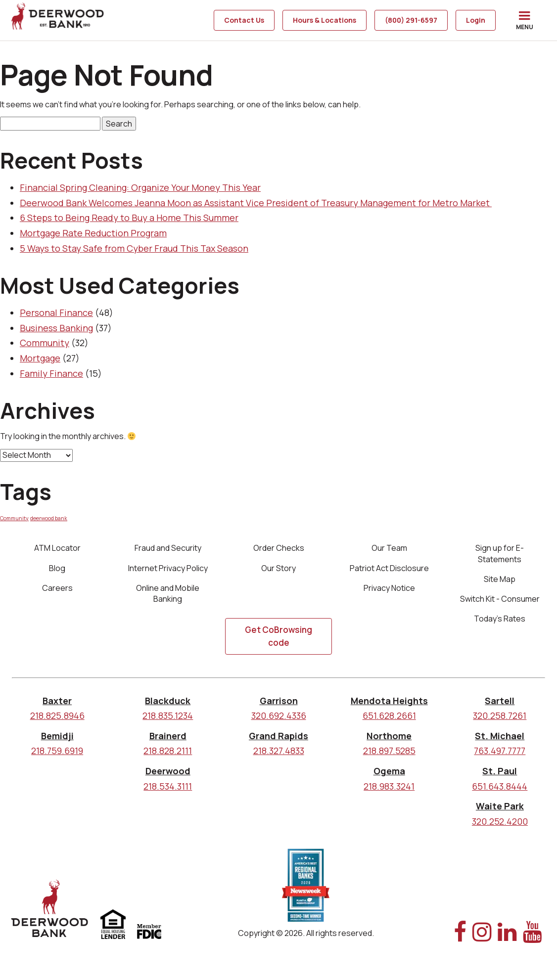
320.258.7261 (500, 720)
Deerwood (168, 775)
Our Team (389, 548)
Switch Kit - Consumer (500, 601)
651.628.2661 (389, 720)
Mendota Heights (389, 705)
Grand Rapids (278, 740)
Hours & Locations (325, 20)
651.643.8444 (500, 791)
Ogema (389, 775)
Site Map (500, 580)
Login (476, 20)
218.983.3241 (389, 791)
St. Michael (500, 740)
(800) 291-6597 (411, 20)
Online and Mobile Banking (168, 595)
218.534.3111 (168, 791)
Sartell (500, 705)
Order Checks (279, 548)
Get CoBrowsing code (278, 641)
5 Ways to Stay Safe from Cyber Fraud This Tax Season (134, 248)
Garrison (279, 705)
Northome (389, 740)
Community (45, 343)
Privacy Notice (389, 590)
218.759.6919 (57, 755)
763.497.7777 (500, 755)
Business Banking (56, 328)
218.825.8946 (57, 720)
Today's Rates (500, 622)
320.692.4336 (279, 720)
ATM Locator (57, 548)
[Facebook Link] (460, 941)
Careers (57, 590)
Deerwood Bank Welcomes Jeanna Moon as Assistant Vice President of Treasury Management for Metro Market (256, 203)
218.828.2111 (168, 755)
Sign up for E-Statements (500, 553)
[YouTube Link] (533, 941)
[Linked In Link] (507, 941)
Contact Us (244, 20)
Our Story (278, 569)
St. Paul (500, 775)
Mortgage (40, 358)
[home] (58, 20)
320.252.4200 (500, 826)
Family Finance (51, 373)
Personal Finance (56, 312)
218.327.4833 (279, 755)
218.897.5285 (389, 755)
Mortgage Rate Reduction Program (93, 233)
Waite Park (500, 810)
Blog (57, 569)
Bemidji (57, 740)
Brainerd (168, 740)
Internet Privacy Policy (168, 569)
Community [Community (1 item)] (14, 518)
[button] (524, 20)
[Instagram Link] (482, 941)
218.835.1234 (168, 720)
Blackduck (168, 705)
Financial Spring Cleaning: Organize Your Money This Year (140, 187)
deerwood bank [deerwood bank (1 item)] (49, 518)
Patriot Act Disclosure (389, 569)
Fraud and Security (168, 548)
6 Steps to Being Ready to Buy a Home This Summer (129, 218)
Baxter (57, 705)
